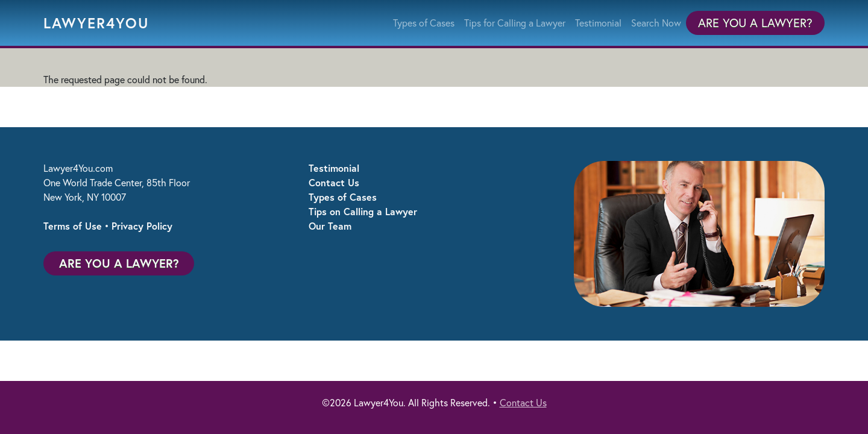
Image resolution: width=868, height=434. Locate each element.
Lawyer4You (96, 23)
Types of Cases (424, 23)
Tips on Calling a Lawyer (363, 211)
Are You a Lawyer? (755, 23)
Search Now (656, 23)
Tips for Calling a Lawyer (515, 23)
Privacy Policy (142, 226)
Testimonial (598, 23)
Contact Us (334, 182)
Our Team (330, 226)
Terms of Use (73, 226)
